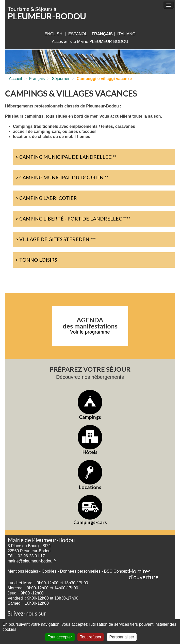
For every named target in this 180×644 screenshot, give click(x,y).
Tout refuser (91, 637)
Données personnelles (80, 571)
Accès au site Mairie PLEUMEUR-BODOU (90, 42)
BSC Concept (116, 571)
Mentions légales (23, 571)
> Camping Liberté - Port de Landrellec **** (73, 219)
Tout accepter (60, 637)
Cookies (49, 571)
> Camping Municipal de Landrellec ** (66, 157)
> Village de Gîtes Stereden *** (56, 239)
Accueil (15, 79)
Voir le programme (90, 332)
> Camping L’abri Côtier (46, 198)
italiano (126, 34)
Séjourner (61, 79)
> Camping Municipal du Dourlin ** (62, 177)
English (53, 34)
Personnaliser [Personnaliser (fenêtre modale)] (122, 637)
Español (78, 34)
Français (37, 79)
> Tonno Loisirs (36, 260)
